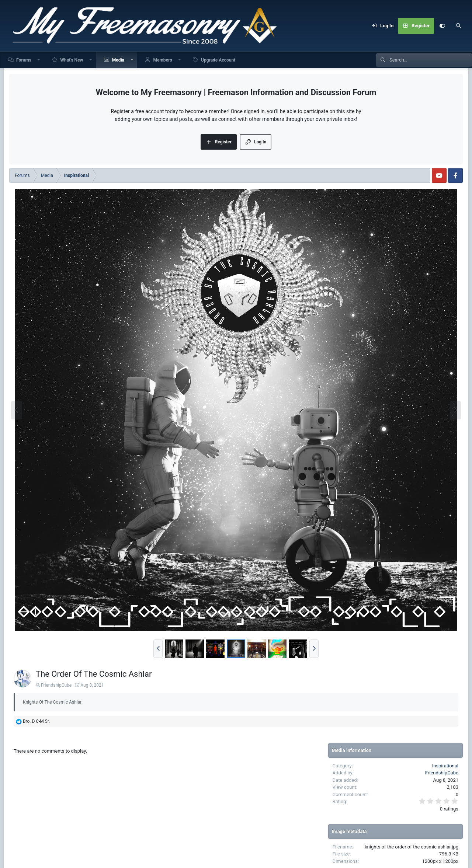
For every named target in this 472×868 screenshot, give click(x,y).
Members (162, 60)
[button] (39, 60)
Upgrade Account (218, 60)
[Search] (458, 26)
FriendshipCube (56, 685)
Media (118, 60)
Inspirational (445, 766)
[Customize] (442, 26)
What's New (72, 60)
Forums (24, 60)
